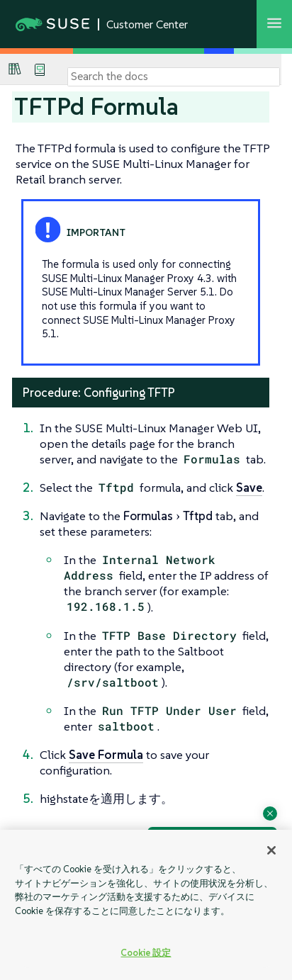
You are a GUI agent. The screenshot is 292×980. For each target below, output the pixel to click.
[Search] (174, 77)
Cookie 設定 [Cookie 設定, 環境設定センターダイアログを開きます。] (146, 953)
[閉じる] (271, 850)
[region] (146, 905)
